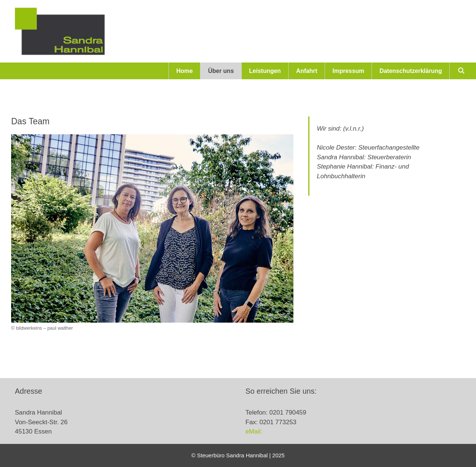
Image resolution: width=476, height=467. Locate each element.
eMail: (254, 431)
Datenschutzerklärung (411, 71)
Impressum (348, 71)
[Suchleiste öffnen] (461, 71)
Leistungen (265, 71)
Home (184, 71)
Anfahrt (307, 71)
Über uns (221, 71)
